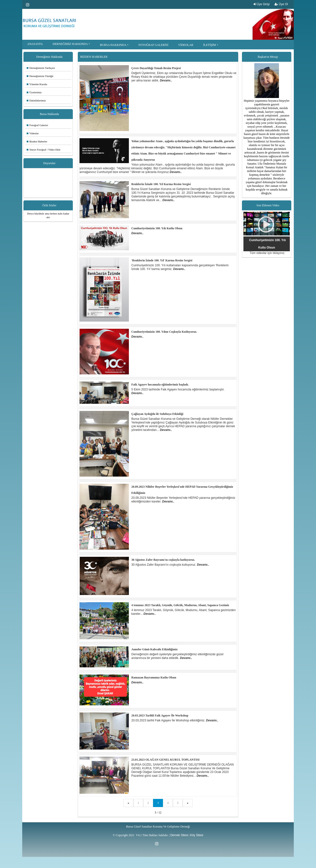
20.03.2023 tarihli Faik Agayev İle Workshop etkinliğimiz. (169, 720)
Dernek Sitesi (179, 835)
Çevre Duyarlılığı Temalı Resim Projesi (156, 68)
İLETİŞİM (209, 45)
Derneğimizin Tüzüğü (40, 76)
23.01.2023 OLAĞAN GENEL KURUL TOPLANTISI (165, 760)
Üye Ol (281, 4)
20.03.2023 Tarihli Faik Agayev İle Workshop (160, 715)
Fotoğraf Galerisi (37, 125)
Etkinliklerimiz (36, 100)
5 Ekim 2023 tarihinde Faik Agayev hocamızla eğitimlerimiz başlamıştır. (178, 389)
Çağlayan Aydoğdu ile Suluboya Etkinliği (157, 414)
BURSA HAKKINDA (113, 45)
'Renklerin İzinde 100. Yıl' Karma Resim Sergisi (162, 260)
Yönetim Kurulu (37, 84)
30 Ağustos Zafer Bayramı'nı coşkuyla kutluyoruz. (163, 560)
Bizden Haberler (37, 141)
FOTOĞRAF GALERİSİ (153, 45)
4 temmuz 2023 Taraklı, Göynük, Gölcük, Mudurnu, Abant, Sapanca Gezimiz (180, 605)
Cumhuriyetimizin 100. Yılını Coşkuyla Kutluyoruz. (164, 332)
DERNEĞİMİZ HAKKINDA (70, 44)
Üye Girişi (262, 4)
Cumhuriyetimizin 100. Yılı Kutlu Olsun (157, 228)
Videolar (33, 133)
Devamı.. (166, 80)
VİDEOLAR (186, 45)
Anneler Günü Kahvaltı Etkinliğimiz (154, 649)
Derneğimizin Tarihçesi (41, 68)
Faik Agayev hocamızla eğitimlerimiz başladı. (160, 385)
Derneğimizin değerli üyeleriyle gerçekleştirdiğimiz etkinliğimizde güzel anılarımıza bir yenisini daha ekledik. (177, 656)
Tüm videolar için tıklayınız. (267, 253)
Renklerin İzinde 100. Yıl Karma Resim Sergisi (161, 184)
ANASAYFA (35, 44)
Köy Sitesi (197, 835)
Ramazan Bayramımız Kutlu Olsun (154, 677)
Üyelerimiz (34, 92)
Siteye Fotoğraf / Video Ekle (44, 150)
